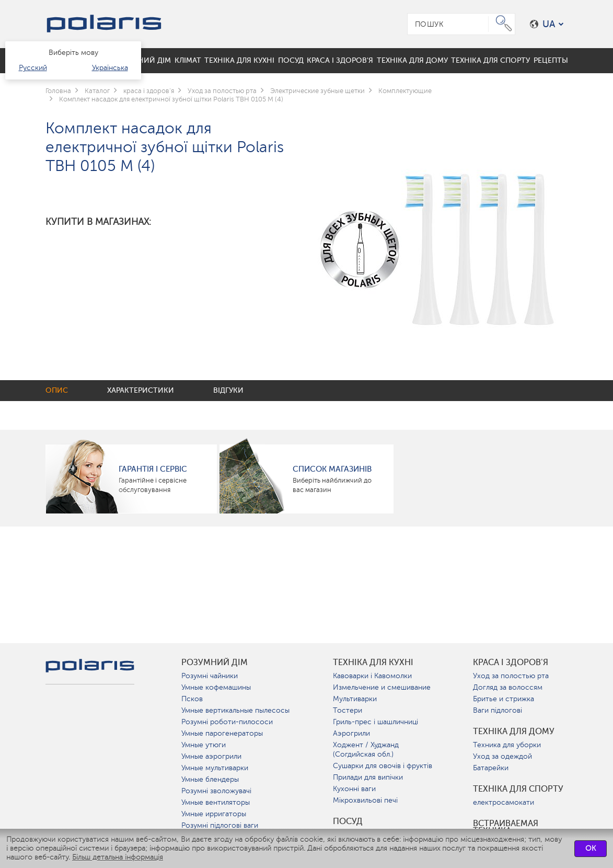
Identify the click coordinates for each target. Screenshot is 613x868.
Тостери (348, 710)
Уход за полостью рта (511, 676)
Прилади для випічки (368, 777)
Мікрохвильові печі (365, 800)
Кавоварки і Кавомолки (372, 676)
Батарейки (491, 768)
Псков (192, 699)
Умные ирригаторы (214, 814)
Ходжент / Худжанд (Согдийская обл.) (366, 750)
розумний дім (215, 663)
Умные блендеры (210, 779)
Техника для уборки (507, 745)
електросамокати (504, 802)
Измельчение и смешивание (382, 687)
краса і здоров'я (511, 663)
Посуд (348, 821)
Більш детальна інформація (118, 857)
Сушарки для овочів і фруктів (383, 766)
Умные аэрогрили (211, 756)
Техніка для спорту (518, 789)
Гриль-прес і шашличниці (375, 722)
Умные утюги (204, 745)
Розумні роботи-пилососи (227, 722)
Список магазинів (332, 469)
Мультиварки (355, 699)
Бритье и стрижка (504, 699)
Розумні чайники (210, 676)
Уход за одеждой (502, 756)
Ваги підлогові (498, 710)
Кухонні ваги (354, 789)
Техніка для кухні (373, 663)
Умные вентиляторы (216, 802)
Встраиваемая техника (506, 827)
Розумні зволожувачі (216, 791)
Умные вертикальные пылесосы (235, 710)
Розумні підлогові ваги (220, 825)
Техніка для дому (514, 732)
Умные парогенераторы (222, 733)
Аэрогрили (351, 733)
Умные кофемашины (216, 687)
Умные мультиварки (215, 768)
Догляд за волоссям (508, 687)
